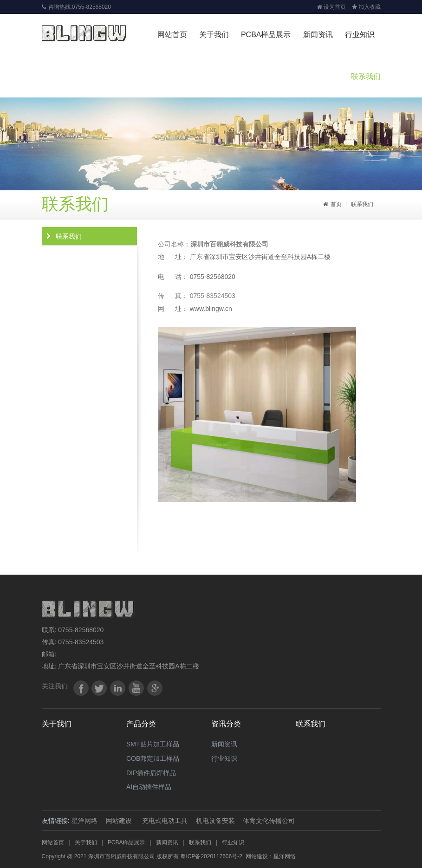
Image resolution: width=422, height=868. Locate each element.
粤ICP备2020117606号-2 (211, 856)
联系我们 (366, 76)
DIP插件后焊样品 (151, 773)
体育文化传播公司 (269, 821)
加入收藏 (366, 7)
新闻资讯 (318, 35)
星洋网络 (84, 821)
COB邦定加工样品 (153, 758)
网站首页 (172, 35)
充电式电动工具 (165, 821)
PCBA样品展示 (266, 35)
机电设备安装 (215, 821)
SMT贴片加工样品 (153, 744)
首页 (332, 204)
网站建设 (119, 821)
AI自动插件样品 (149, 787)
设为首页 (331, 7)
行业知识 (360, 35)
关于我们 (214, 35)
